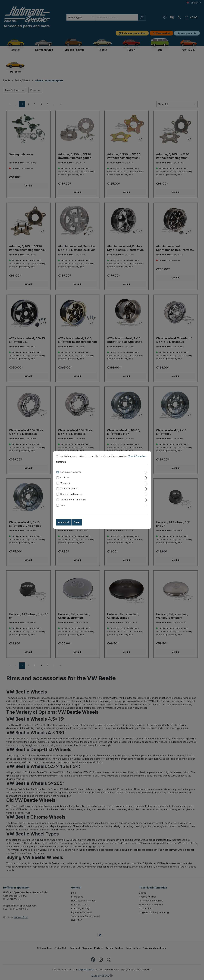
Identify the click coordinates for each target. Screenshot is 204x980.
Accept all (64, 525)
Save (77, 525)
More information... (138, 459)
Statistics (65, 481)
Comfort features (69, 492)
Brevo (63, 508)
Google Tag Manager (71, 497)
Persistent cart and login (73, 503)
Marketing (65, 486)
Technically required (71, 475)
